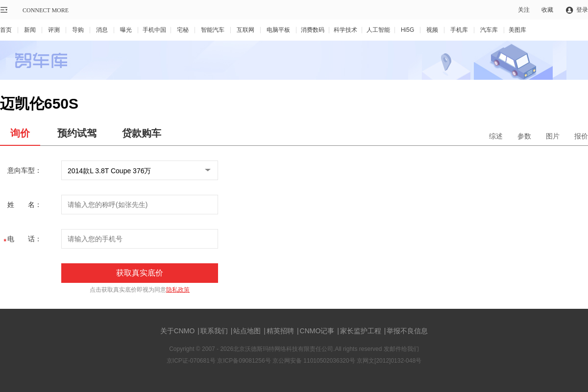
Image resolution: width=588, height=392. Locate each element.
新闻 (30, 30)
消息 (102, 30)
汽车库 (489, 30)
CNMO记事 (318, 331)
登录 (582, 10)
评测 (54, 30)
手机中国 (154, 30)
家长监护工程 (361, 331)
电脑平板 (278, 30)
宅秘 (183, 30)
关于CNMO (178, 331)
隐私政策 (178, 290)
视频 (432, 30)
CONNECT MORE (46, 10)
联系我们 (214, 331)
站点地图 (247, 331)
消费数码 (313, 30)
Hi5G (407, 30)
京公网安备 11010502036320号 (315, 361)
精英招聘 (280, 331)
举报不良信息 (407, 331)
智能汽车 (213, 30)
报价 (581, 136)
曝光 (126, 30)
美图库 (517, 30)
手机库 (459, 30)
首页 (6, 30)
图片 (553, 136)
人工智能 (378, 30)
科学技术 (345, 30)
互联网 (245, 30)
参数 (524, 136)
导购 (78, 30)
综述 (496, 136)
